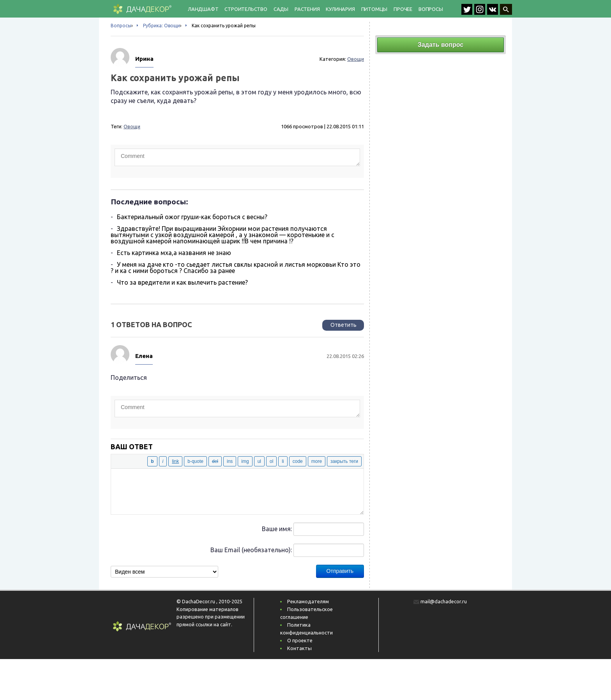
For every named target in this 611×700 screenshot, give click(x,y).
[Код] (298, 461)
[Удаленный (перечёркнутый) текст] (215, 461)
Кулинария (340, 9)
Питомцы (374, 9)
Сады (281, 9)
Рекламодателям (308, 601)
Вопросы (431, 9)
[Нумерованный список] (271, 461)
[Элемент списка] (283, 461)
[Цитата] (195, 461)
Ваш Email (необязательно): (251, 550)
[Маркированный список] (259, 461)
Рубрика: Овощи (162, 26)
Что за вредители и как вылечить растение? (182, 282)
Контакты (299, 648)
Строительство (246, 9)
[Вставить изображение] (245, 461)
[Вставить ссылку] (175, 461)
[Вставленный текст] (230, 461)
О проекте (300, 640)
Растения (307, 9)
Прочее (403, 9)
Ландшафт (203, 9)
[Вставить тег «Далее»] (317, 461)
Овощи (356, 59)
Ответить (343, 325)
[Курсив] (163, 461)
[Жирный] (152, 461)
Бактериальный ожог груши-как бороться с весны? (192, 217)
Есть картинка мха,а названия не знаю (174, 253)
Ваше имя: (277, 529)
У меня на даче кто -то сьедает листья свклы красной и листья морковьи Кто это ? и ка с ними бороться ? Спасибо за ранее (236, 268)
